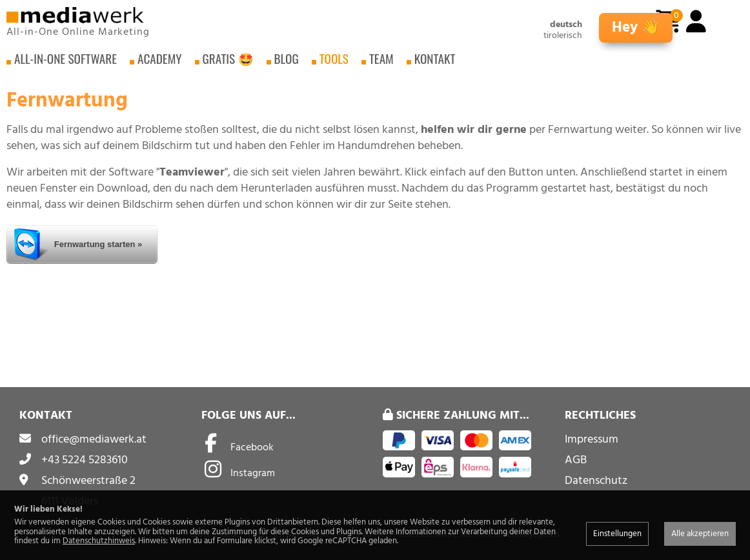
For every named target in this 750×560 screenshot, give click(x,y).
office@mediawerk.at (94, 439)
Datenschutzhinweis (99, 541)
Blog (287, 64)
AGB (576, 460)
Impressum (592, 439)
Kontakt (435, 64)
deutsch (566, 25)
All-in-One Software (66, 64)
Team (381, 64)
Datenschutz (596, 480)
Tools (334, 64)
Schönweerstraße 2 (88, 480)
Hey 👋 (636, 27)
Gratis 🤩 (228, 64)
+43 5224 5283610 (85, 460)
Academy (159, 64)
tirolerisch (563, 36)
